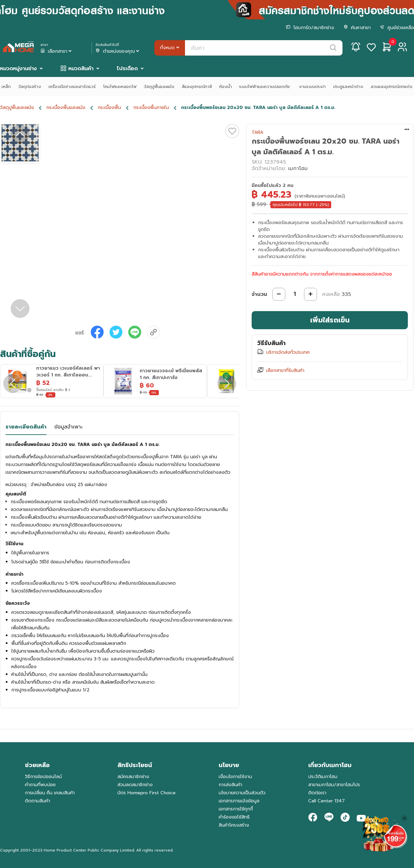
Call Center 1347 (327, 801)
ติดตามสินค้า (38, 801)
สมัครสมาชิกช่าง (133, 777)
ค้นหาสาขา (357, 28)
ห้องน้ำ (226, 87)
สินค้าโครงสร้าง (234, 825)
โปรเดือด (127, 69)
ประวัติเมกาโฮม (323, 777)
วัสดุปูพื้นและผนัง (159, 87)
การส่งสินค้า (230, 785)
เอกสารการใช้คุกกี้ (236, 809)
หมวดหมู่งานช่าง (18, 69)
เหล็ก (6, 87)
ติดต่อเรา (317, 793)
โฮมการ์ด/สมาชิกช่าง (310, 28)
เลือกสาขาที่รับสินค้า (285, 370)
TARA (257, 132)
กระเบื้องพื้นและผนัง (66, 108)
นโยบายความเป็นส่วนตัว (242, 793)
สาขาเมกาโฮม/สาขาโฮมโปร (334, 785)
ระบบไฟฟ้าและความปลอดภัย (265, 87)
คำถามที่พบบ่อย (40, 785)
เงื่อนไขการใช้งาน (235, 777)
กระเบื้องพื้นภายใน (151, 108)
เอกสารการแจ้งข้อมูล (239, 801)
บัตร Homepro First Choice (147, 793)
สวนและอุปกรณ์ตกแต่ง (392, 87)
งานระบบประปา (312, 87)
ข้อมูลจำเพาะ (68, 427)
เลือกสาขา (57, 51)
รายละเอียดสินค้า (26, 427)
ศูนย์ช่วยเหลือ (397, 28)
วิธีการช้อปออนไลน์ (43, 777)
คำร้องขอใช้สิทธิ (234, 817)
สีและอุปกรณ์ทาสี (197, 87)
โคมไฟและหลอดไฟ (120, 87)
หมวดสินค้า (81, 69)
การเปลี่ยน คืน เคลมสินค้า (50, 793)
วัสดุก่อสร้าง (30, 87)
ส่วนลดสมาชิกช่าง (135, 785)
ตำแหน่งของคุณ (118, 51)
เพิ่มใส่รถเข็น (330, 320)
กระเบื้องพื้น (109, 108)
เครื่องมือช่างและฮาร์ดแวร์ (72, 87)
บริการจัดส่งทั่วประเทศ (288, 352)
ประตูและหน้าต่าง (348, 87)
